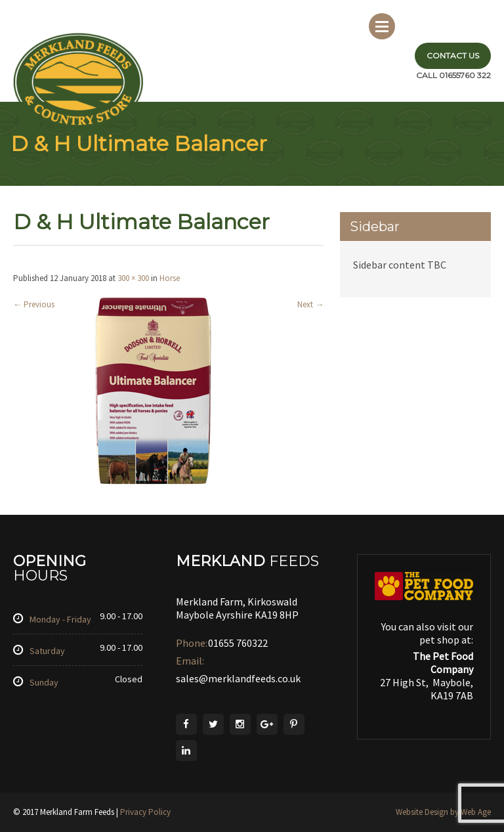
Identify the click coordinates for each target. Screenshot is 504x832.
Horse (170, 278)
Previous (34, 304)
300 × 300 (133, 278)
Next (310, 304)
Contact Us (453, 55)
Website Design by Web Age (443, 812)
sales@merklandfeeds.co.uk (238, 678)
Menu (382, 26)
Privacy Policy (145, 812)
